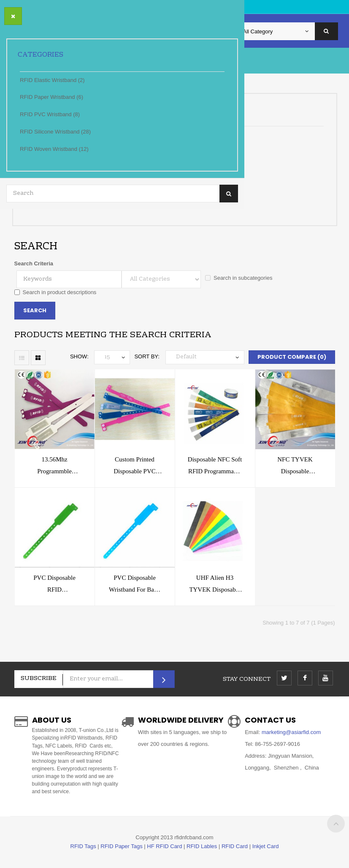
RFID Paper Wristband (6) (51, 97)
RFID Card (235, 846)
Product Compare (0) (292, 357)
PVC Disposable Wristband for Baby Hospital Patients (135, 590)
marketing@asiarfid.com (290, 732)
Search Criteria (34, 263)
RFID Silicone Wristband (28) (55, 132)
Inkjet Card (266, 846)
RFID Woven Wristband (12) (54, 149)
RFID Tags (83, 846)
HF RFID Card (164, 846)
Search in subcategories (239, 278)
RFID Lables (202, 846)
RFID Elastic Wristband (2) (52, 80)
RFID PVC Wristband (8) (50, 114)
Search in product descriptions (55, 292)
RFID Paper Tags (121, 846)
